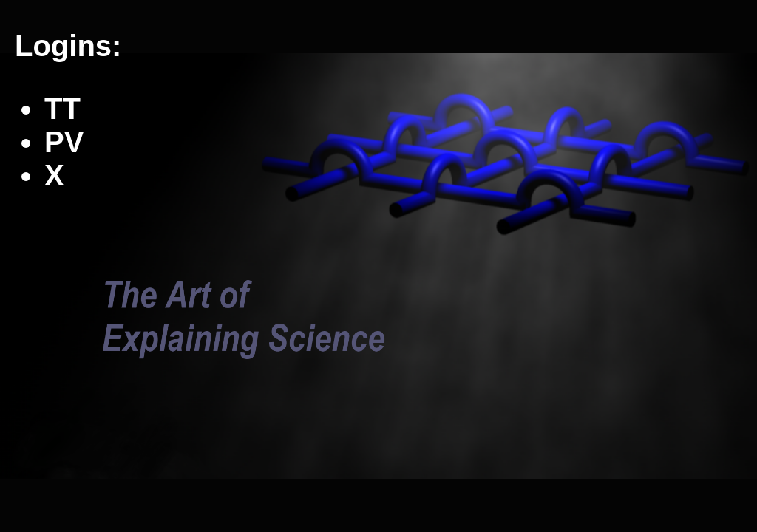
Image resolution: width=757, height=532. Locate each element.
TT (62, 109)
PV (64, 142)
